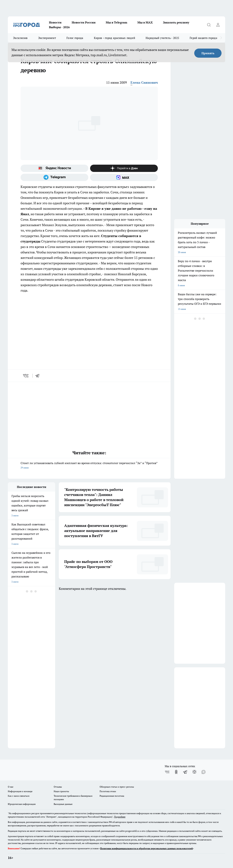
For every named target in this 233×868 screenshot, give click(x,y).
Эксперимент (47, 38)
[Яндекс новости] (54, 168)
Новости (55, 22)
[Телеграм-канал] (54, 177)
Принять (208, 53)
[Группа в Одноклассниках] (176, 772)
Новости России (84, 22)
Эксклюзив (20, 38)
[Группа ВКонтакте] (167, 772)
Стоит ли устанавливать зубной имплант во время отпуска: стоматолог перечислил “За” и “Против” (89, 466)
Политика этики (108, 791)
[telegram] (39, 376)
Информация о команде (20, 791)
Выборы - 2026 (59, 27)
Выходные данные (63, 804)
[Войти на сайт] (218, 25)
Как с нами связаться (19, 796)
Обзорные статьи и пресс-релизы (117, 787)
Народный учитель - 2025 (162, 38)
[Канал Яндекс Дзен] (124, 168)
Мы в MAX (145, 22)
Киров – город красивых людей (114, 38)
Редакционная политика (112, 796)
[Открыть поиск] (209, 25)
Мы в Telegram (116, 22)
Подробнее (120, 817)
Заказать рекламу (176, 22)
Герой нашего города (204, 38)
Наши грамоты (61, 791)
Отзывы (58, 787)
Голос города (75, 38)
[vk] (26, 376)
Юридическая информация (22, 804)
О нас (11, 787)
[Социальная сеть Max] (124, 177)
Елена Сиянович (144, 82)
